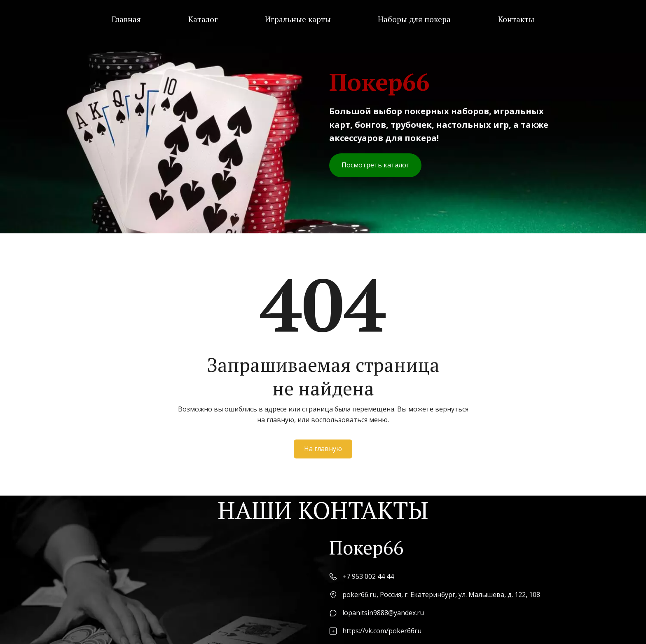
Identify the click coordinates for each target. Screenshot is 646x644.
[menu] (323, 19)
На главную (323, 449)
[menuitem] (126, 19)
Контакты (516, 19)
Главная (126, 19)
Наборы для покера (414, 19)
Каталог (203, 19)
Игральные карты (298, 19)
